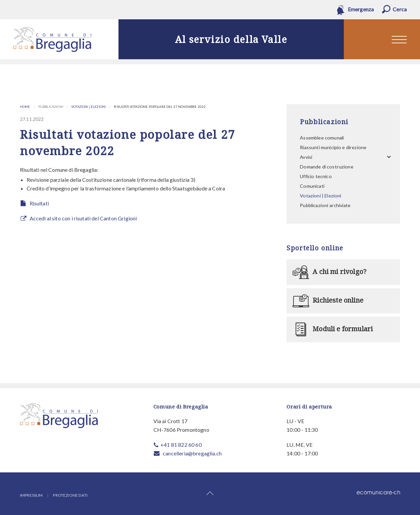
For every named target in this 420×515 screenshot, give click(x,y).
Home (25, 107)
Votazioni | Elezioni (89, 107)
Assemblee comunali (322, 138)
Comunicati (312, 186)
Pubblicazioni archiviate (325, 205)
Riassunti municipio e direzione (333, 147)
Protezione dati (70, 495)
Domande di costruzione (327, 167)
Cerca (400, 9)
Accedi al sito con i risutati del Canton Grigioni (83, 218)
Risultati (39, 203)
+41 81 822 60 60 (181, 445)
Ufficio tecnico (316, 176)
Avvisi (306, 157)
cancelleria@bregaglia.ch (192, 453)
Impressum (31, 495)
